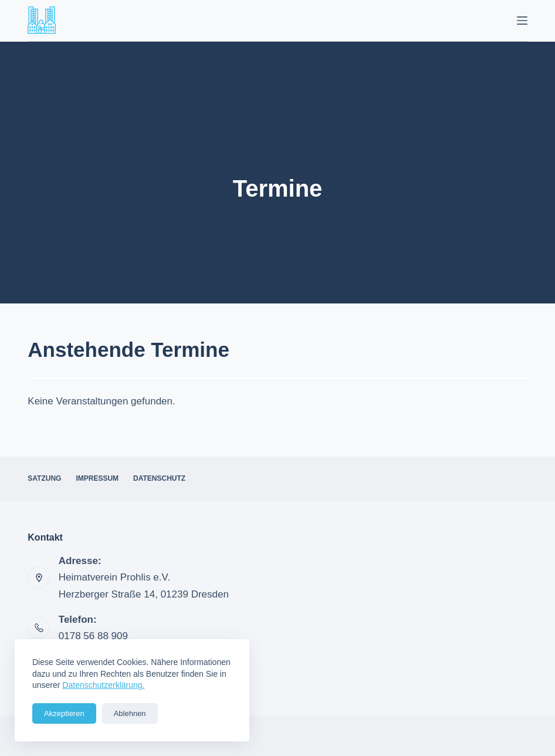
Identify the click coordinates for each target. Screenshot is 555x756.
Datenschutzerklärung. (103, 685)
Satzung (44, 478)
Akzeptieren (64, 713)
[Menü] (522, 21)
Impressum (97, 478)
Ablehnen (130, 713)
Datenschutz (159, 478)
